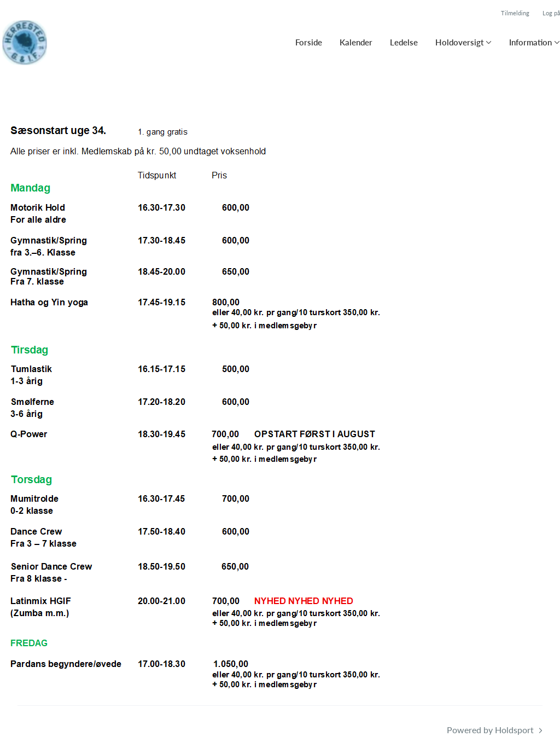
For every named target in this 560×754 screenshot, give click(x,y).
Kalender (356, 42)
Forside (309, 42)
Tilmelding (515, 13)
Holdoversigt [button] (459, 42)
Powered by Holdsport (490, 730)
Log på (551, 13)
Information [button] (530, 42)
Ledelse (404, 42)
